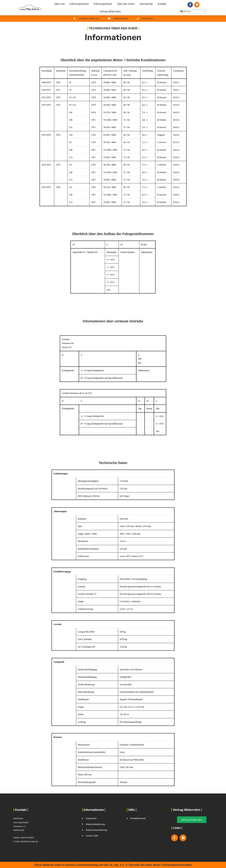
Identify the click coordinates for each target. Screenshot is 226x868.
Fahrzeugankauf (103, 4)
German (186, 11)
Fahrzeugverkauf (79, 4)
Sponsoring (146, 4)
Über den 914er (126, 4)
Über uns (59, 4)
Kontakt (162, 4)
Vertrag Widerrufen (110, 11)
